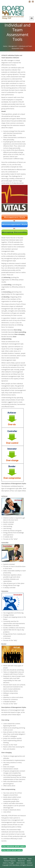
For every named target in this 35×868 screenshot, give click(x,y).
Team (30, 859)
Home (5, 859)
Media (29, 861)
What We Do (22, 859)
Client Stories (21, 863)
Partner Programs (10, 861)
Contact (30, 863)
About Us (13, 859)
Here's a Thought (8, 863)
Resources (21, 861)
